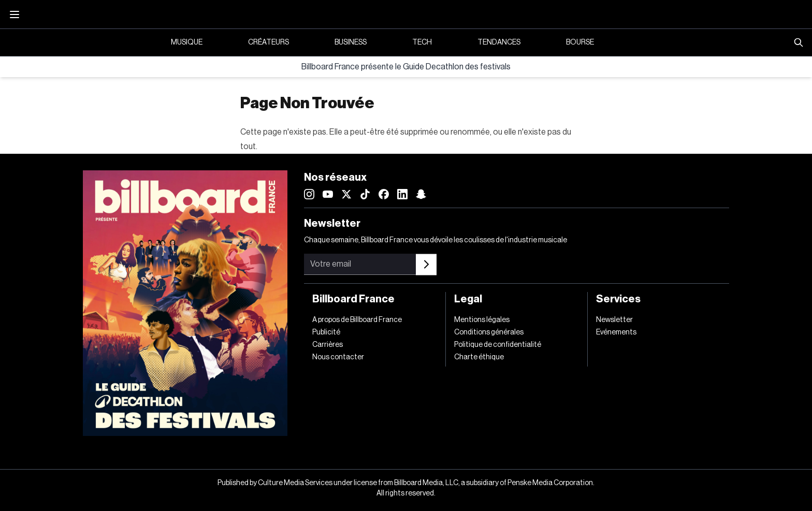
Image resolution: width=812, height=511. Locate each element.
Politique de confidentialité (498, 345)
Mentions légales (482, 320)
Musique (187, 42)
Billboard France (353, 299)
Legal (468, 299)
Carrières (328, 345)
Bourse (580, 42)
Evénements (616, 332)
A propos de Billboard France (357, 320)
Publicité (326, 332)
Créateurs (269, 42)
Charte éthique (479, 357)
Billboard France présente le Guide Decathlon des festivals (406, 67)
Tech (422, 42)
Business (351, 42)
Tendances (499, 42)
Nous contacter (338, 357)
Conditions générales (489, 332)
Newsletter (614, 320)
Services (618, 299)
